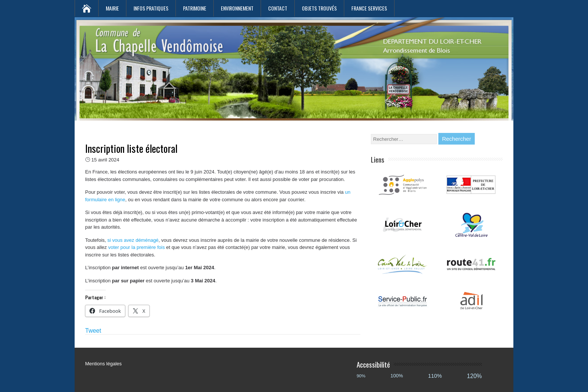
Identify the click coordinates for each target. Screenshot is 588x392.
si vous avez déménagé (133, 240)
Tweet (93, 331)
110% (435, 376)
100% (397, 376)
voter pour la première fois (136, 247)
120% (474, 376)
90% (361, 376)
